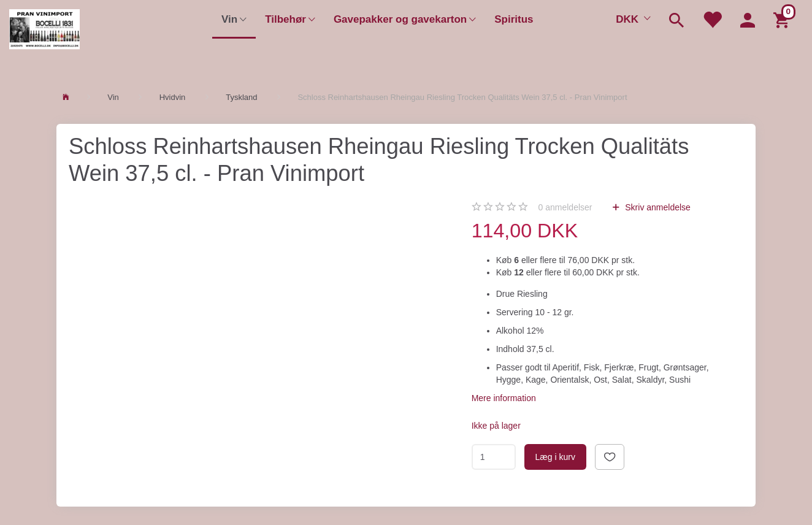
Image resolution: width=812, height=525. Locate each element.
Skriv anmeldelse (657, 207)
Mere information (504, 398)
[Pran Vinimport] (44, 34)
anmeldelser (565, 207)
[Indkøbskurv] (783, 19)
